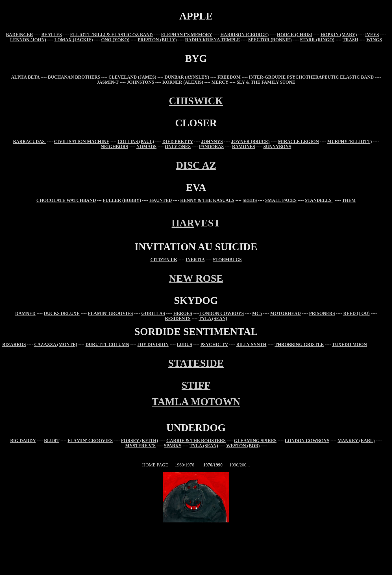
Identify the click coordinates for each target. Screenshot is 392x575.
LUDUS (184, 344)
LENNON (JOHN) (28, 40)
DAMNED (25, 313)
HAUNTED (161, 200)
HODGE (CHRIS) (295, 35)
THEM (349, 200)
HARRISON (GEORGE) (244, 35)
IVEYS (372, 35)
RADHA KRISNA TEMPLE (212, 40)
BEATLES (52, 35)
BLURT (52, 441)
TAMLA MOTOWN (196, 402)
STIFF (196, 385)
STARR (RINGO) (317, 40)
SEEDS (250, 200)
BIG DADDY (23, 441)
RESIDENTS (178, 318)
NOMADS (146, 147)
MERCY (220, 82)
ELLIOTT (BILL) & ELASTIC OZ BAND (111, 35)
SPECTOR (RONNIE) (270, 40)
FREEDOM (229, 77)
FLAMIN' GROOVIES (110, 313)
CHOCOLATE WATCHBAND (66, 200)
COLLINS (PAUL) (136, 141)
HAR (183, 223)
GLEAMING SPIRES (255, 441)
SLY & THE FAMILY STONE (266, 82)
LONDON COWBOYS (222, 313)
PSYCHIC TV (214, 344)
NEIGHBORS (115, 147)
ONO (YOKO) (115, 40)
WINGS (374, 40)
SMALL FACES (281, 200)
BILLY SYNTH (251, 344)
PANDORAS (211, 147)
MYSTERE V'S (140, 446)
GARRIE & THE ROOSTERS (196, 441)
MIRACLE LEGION (298, 141)
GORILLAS (153, 313)
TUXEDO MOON (349, 344)
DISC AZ (196, 165)
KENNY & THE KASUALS (207, 200)
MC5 (257, 313)
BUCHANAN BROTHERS (74, 77)
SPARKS (173, 446)
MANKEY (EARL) (356, 441)
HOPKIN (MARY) (339, 35)
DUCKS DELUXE (62, 313)
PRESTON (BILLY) (157, 40)
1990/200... (239, 465)
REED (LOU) (356, 313)
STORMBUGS (227, 260)
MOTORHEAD (286, 313)
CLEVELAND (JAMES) (132, 77)
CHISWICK (196, 101)
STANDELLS (319, 200)
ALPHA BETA (26, 77)
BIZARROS (14, 344)
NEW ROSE (196, 278)
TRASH (350, 40)
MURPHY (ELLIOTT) (350, 141)
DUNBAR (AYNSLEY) (187, 77)
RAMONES (243, 147)
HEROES (183, 313)
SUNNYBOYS (277, 147)
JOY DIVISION (153, 344)
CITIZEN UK (164, 260)
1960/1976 (184, 465)
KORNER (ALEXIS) (183, 82)
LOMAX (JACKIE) (74, 40)
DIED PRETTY (178, 141)
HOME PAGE (155, 465)
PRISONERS (322, 313)
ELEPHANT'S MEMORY (187, 35)
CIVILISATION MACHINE (82, 141)
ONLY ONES (178, 147)
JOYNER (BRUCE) (250, 141)
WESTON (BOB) (243, 446)
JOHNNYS (212, 141)
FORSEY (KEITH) (139, 441)
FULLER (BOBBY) (122, 200)
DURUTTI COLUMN (107, 344)
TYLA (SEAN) (213, 318)
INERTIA (195, 260)
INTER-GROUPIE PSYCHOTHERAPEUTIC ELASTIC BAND (311, 77)
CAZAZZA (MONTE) (56, 344)
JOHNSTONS (141, 82)
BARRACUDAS (29, 141)
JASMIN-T (108, 82)
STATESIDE (196, 363)
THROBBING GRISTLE (299, 344)
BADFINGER (19, 35)
